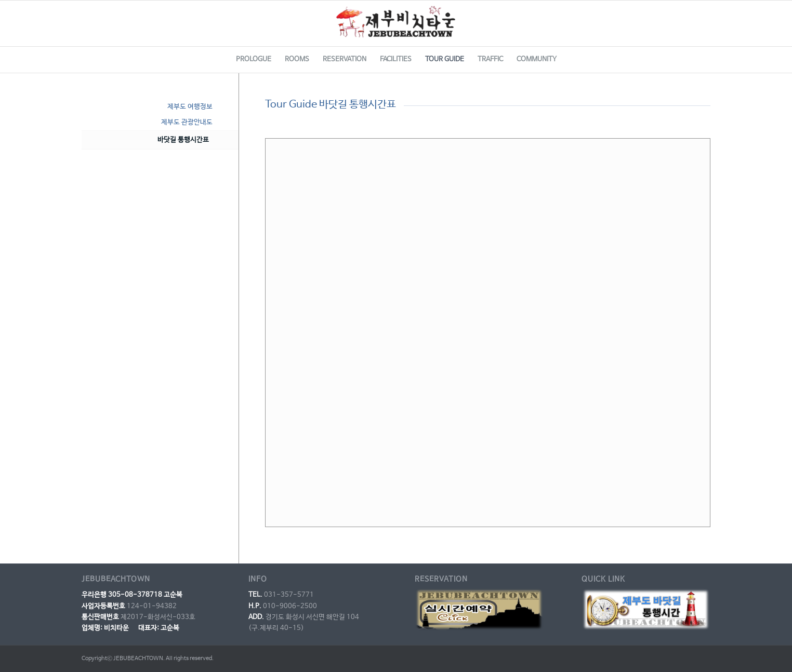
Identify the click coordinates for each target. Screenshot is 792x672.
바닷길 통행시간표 (183, 140)
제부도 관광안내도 (187, 122)
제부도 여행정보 (190, 107)
